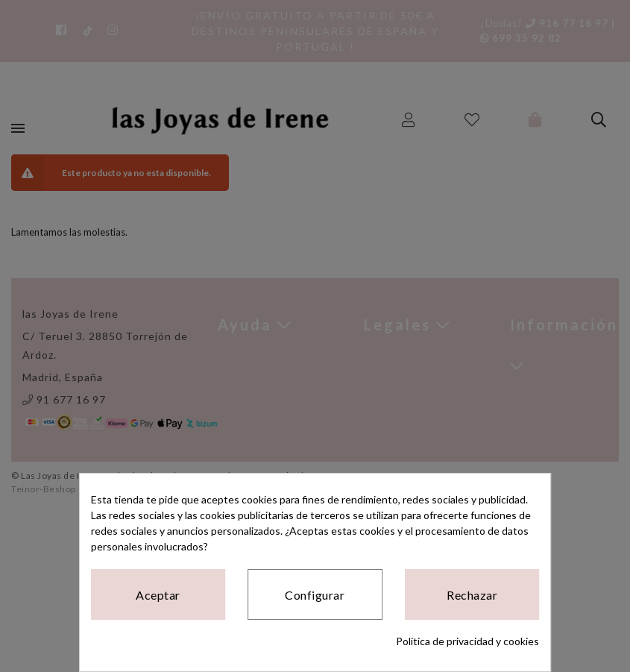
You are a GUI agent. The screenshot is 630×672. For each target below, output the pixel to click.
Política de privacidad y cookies (467, 641)
